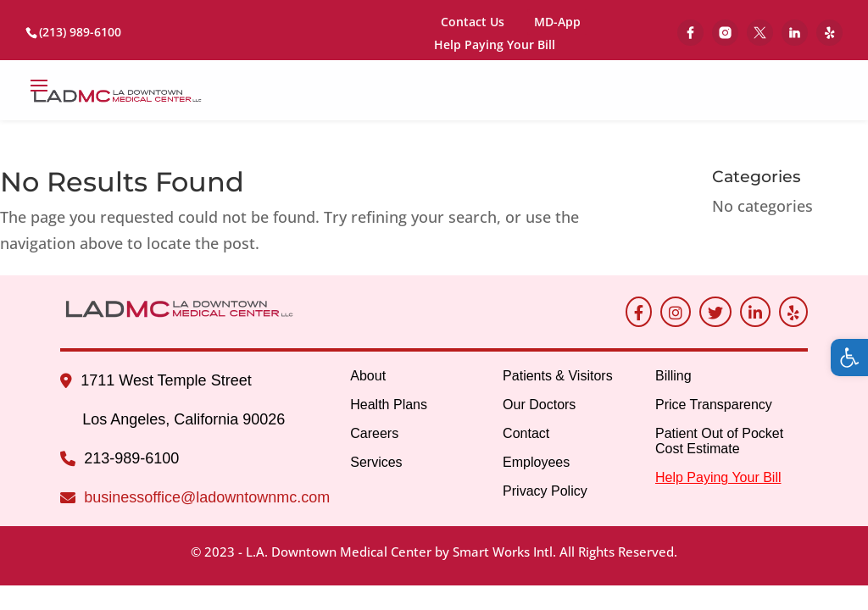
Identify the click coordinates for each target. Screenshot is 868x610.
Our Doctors (539, 405)
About (368, 376)
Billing (673, 376)
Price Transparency (714, 405)
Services (376, 462)
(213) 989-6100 (80, 32)
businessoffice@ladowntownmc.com (207, 497)
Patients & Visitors (558, 376)
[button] (849, 358)
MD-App (557, 22)
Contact (526, 433)
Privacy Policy (545, 491)
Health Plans (389, 405)
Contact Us (473, 22)
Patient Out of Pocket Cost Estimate (719, 441)
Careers (374, 433)
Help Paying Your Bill (495, 46)
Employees (536, 462)
